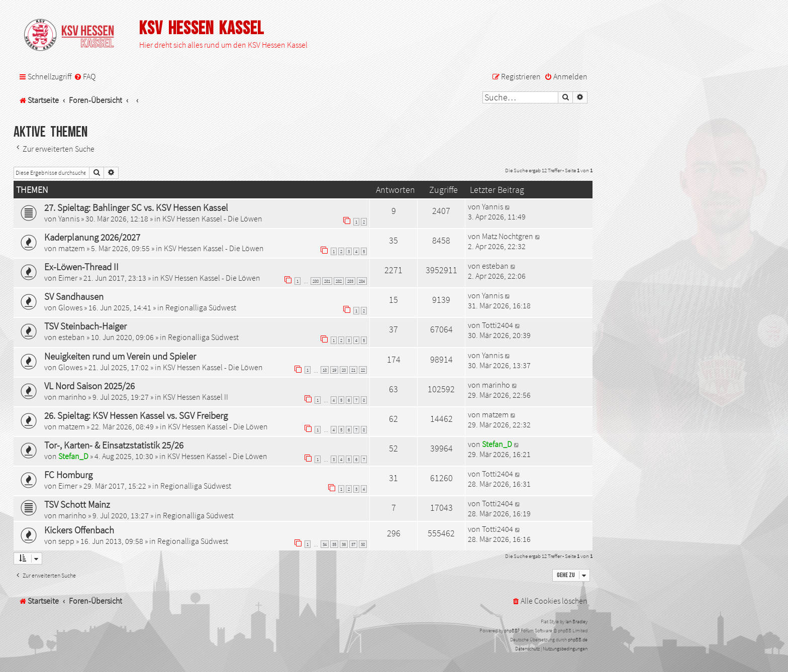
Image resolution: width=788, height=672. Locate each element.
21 (353, 370)
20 (344, 370)
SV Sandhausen (74, 296)
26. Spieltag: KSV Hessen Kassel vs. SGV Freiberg (136, 415)
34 (325, 544)
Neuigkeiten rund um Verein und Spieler (120, 356)
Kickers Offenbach (79, 530)
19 (334, 370)
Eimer (68, 278)
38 (363, 544)
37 (353, 544)
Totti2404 (498, 325)
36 (344, 544)
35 (334, 544)
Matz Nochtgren (508, 236)
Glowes (70, 307)
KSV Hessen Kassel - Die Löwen (212, 218)
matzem (72, 248)
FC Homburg (68, 475)
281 (327, 281)
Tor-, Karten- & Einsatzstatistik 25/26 (114, 445)
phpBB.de (578, 640)
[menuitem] (85, 77)
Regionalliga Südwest (201, 307)
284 (362, 281)
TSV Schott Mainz (77, 504)
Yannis (69, 218)
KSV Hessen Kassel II (195, 397)
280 (316, 281)
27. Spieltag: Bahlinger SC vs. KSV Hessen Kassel (136, 207)
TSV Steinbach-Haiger (85, 326)
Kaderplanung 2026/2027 (92, 237)
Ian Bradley (576, 622)
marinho (72, 397)
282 (339, 281)
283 (350, 281)
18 (325, 370)
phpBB (511, 631)
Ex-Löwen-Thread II (81, 267)
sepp (66, 541)
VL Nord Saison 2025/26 (89, 386)
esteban (495, 266)
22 (363, 370)
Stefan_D (73, 456)
